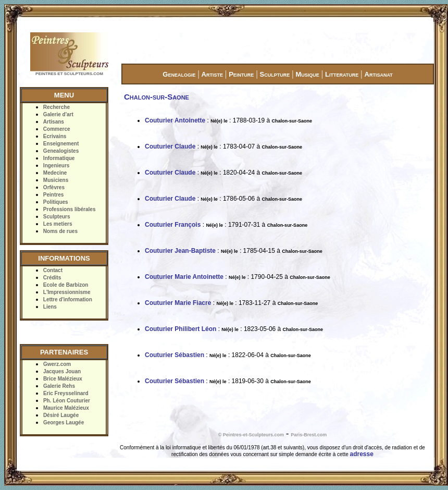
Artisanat (379, 74)
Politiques (56, 202)
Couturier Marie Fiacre (178, 303)
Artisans (54, 122)
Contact (53, 270)
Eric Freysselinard (66, 393)
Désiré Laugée (61, 415)
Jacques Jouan (62, 371)
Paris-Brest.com (309, 435)
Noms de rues (60, 231)
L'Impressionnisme (67, 292)
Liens (50, 307)
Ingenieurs (57, 166)
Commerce (57, 129)
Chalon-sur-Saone (292, 121)
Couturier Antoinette (175, 120)
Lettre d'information (68, 299)
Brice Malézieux (63, 379)
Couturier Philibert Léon (181, 329)
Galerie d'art (58, 114)
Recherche (57, 107)
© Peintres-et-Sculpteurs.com (251, 435)
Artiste (212, 74)
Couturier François (173, 225)
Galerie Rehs (59, 386)
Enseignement (61, 144)
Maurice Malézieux (66, 408)
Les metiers (58, 224)
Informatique (59, 158)
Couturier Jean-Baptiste (180, 251)
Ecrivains (55, 136)
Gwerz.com (57, 364)
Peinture (241, 74)
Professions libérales (70, 209)
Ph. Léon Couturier (67, 401)
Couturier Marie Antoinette (184, 277)
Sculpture (275, 74)
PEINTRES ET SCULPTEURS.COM (69, 74)
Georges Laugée (64, 422)
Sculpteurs (57, 217)
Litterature (342, 74)
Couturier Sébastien (175, 355)
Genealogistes (61, 151)
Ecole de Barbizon (66, 285)
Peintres (53, 195)
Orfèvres (54, 187)
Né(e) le (219, 121)
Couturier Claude (170, 146)
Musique (307, 74)
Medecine (55, 173)
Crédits (52, 278)
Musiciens (56, 180)
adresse (362, 454)
